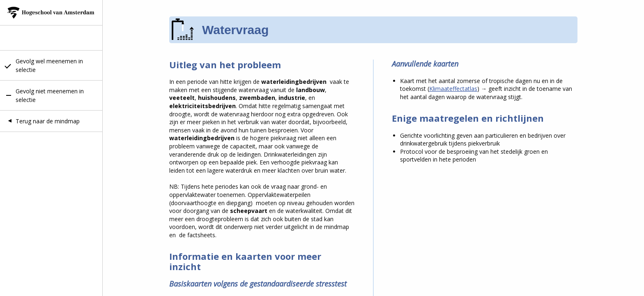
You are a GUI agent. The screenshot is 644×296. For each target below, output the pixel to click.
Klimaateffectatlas (453, 89)
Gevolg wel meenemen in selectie (49, 65)
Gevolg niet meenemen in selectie (50, 95)
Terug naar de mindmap (48, 121)
